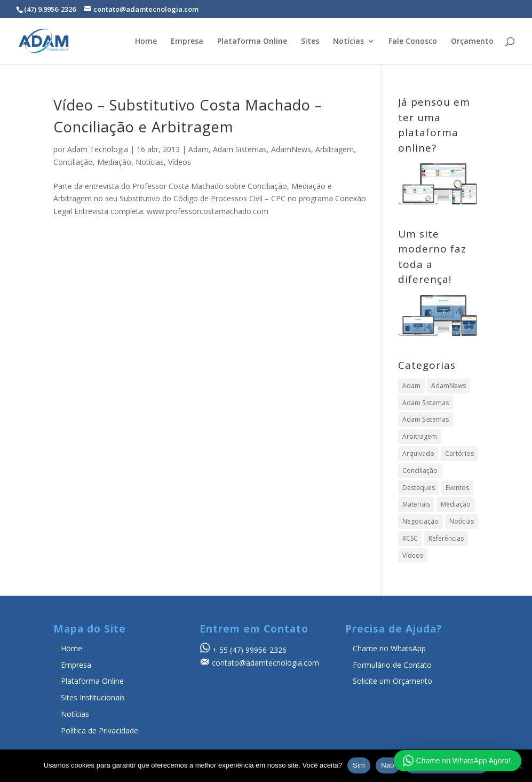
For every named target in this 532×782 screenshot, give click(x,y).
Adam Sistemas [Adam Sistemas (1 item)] (426, 419)
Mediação (114, 162)
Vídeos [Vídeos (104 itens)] (413, 555)
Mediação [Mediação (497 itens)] (456, 504)
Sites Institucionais (93, 697)
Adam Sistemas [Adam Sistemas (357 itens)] (426, 403)
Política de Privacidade (100, 730)
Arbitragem (335, 149)
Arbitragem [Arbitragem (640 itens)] (420, 436)
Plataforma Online (252, 42)
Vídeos (180, 162)
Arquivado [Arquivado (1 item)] (418, 453)
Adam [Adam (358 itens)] (411, 386)
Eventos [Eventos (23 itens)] (457, 488)
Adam (198, 149)
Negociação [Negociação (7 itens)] (420, 521)
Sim (359, 765)
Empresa (187, 42)
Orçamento (472, 42)
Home (146, 42)
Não (388, 765)
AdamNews (291, 149)
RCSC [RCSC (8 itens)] (410, 538)
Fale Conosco (413, 42)
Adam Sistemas (240, 149)
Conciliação (73, 162)
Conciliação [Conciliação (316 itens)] (420, 471)
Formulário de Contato (392, 665)
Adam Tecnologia (98, 149)
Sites (310, 42)
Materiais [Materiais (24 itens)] (416, 504)
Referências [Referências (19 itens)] (446, 538)
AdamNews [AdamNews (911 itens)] (448, 386)
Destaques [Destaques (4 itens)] (419, 488)
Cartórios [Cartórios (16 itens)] (459, 453)
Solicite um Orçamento (392, 681)
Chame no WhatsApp (389, 648)
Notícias (348, 42)
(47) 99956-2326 (258, 650)
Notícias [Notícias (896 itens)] (462, 521)
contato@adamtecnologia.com (265, 663)
